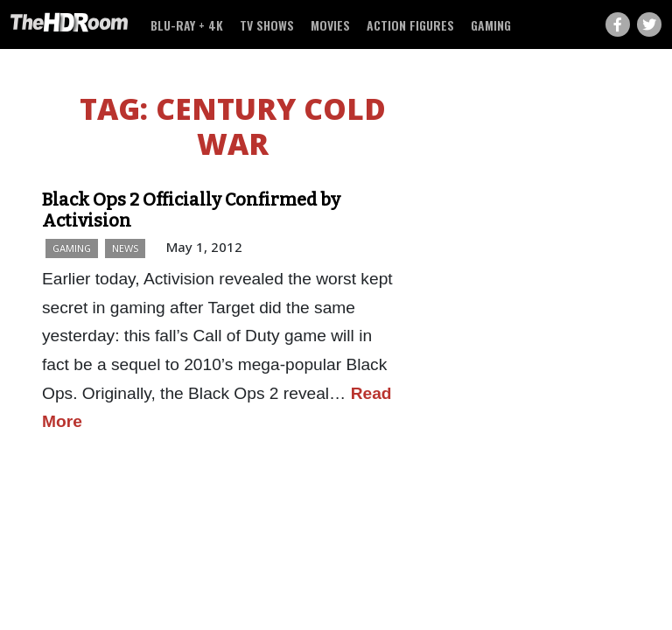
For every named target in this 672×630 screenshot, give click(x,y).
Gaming (491, 25)
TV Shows (267, 25)
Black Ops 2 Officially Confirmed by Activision (191, 210)
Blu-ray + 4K (187, 25)
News (125, 248)
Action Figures (410, 25)
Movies (330, 25)
